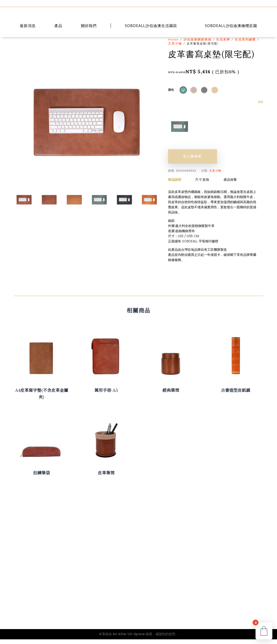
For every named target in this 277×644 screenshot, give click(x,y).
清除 (260, 107)
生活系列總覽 (245, 44)
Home (173, 44)
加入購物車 (193, 161)
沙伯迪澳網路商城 (197, 44)
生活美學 (223, 44)
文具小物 (175, 48)
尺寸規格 (202, 184)
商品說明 (175, 184)
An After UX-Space (129, 639)
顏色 (171, 94)
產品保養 (230, 184)
